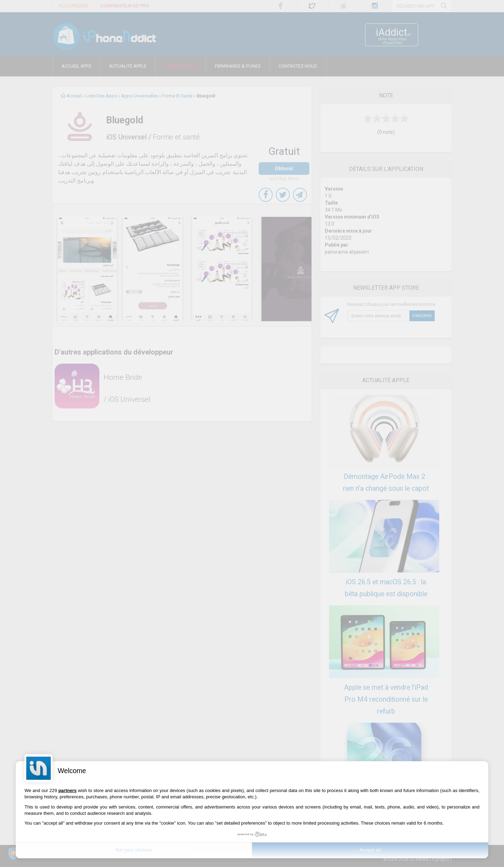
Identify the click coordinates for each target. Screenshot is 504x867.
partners (68, 790)
